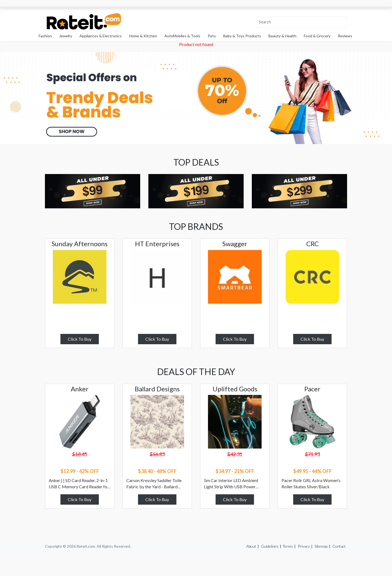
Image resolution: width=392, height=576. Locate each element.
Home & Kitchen (143, 36)
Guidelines (270, 546)
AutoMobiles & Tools (182, 36)
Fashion (45, 36)
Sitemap (321, 546)
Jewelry (66, 36)
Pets (212, 36)
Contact (339, 546)
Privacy (304, 546)
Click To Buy (80, 339)
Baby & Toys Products (242, 36)
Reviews (345, 36)
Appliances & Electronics (101, 36)
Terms (288, 546)
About (251, 546)
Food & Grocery (317, 36)
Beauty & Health (282, 36)
